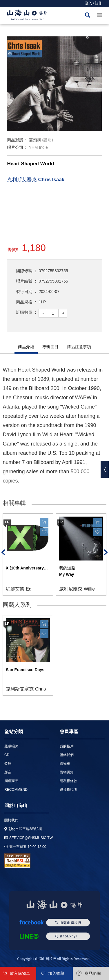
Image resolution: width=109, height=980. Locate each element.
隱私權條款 (68, 781)
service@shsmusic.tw (29, 838)
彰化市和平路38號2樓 (23, 829)
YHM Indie (38, 147)
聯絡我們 (67, 755)
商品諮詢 (92, 973)
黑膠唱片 (11, 746)
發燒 (8, 764)
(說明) (47, 140)
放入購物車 (20, 973)
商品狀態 (15, 140)
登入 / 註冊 (94, 3)
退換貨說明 (68, 790)
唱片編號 (24, 281)
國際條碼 (24, 271)
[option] (54, 84)
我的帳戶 (67, 746)
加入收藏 (56, 973)
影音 (8, 772)
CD (7, 755)
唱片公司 (15, 147)
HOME (27, 16)
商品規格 (24, 302)
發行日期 (24, 292)
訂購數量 (24, 312)
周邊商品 (11, 781)
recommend (16, 790)
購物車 (65, 764)
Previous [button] (3, 552)
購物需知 (67, 772)
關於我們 (11, 820)
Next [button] (106, 552)
